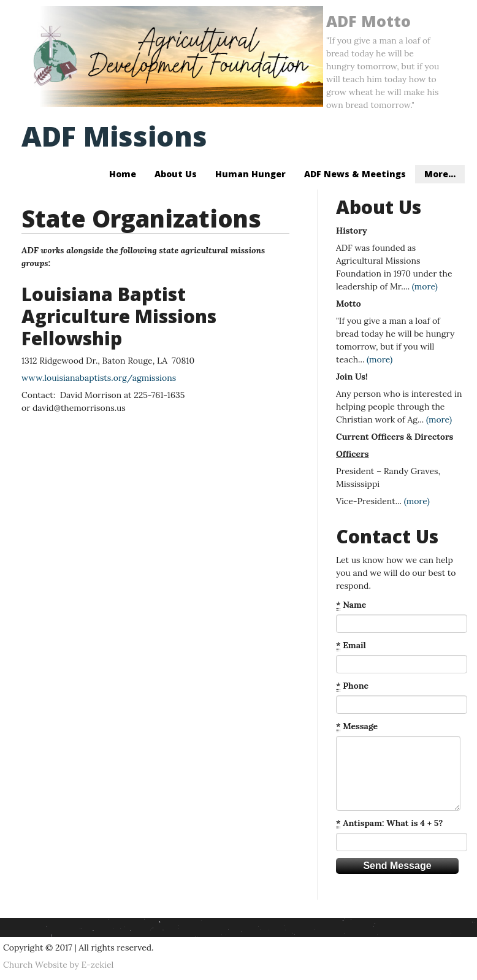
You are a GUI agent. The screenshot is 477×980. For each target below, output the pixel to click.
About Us (176, 174)
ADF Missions (114, 136)
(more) (425, 286)
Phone (352, 686)
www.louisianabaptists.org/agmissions (99, 378)
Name (351, 605)
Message (357, 726)
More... (440, 174)
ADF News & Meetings (355, 174)
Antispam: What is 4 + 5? (389, 823)
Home (123, 174)
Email (351, 645)
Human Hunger (250, 174)
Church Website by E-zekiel (58, 965)
